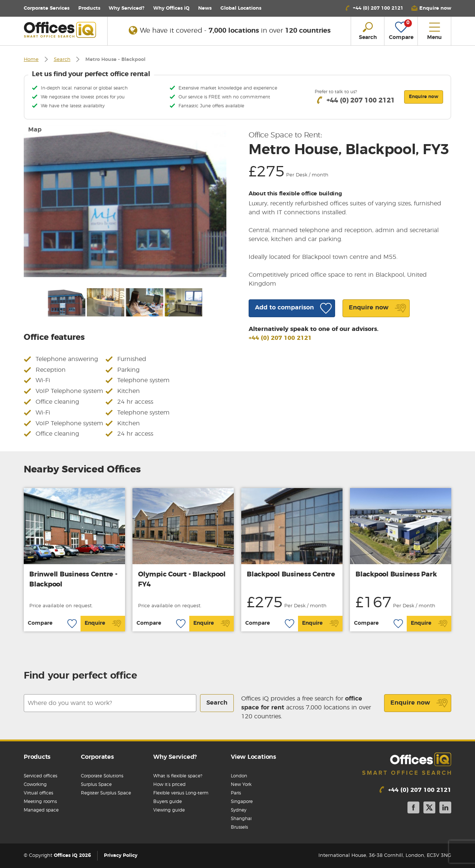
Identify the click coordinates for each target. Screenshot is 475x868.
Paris (236, 793)
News (205, 8)
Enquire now (419, 703)
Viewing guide (169, 810)
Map (35, 130)
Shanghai (241, 819)
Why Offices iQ (171, 8)
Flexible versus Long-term (181, 793)
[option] (125, 201)
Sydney (239, 810)
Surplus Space (96, 784)
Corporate (47, 8)
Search (62, 60)
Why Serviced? (127, 8)
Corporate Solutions (102, 776)
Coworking (35, 784)
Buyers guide (168, 802)
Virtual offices (38, 793)
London (239, 776)
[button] (431, 8)
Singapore (242, 802)
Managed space (41, 810)
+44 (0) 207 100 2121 (280, 338)
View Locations (253, 757)
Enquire (103, 624)
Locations (241, 8)
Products (89, 8)
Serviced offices (40, 776)
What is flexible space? (178, 776)
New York (241, 784)
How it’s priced (169, 784)
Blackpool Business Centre (291, 575)
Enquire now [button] (424, 97)
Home (31, 60)
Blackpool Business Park (396, 575)
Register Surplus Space (106, 793)
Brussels (239, 827)
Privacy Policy (121, 856)
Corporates (97, 757)
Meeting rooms (40, 802)
